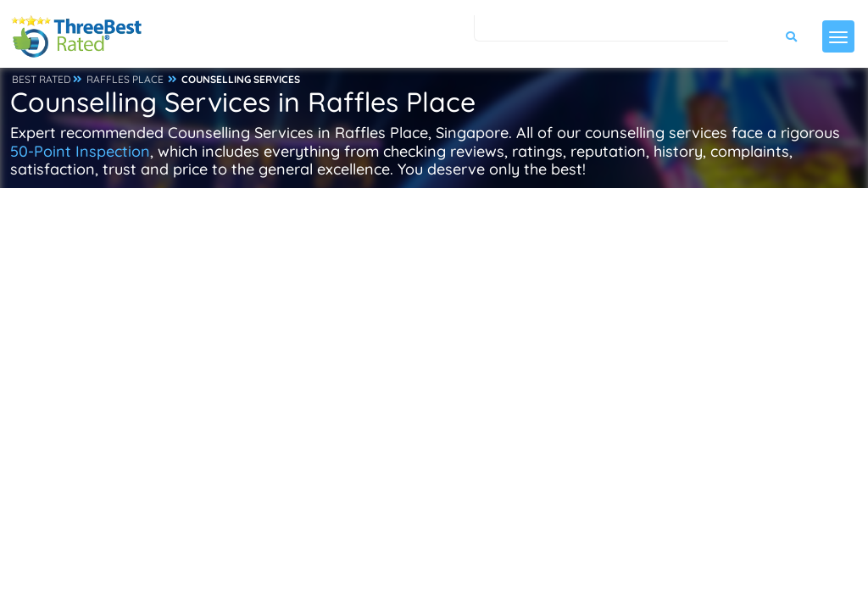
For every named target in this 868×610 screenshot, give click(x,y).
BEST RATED (42, 79)
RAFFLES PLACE (125, 79)
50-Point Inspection (80, 151)
